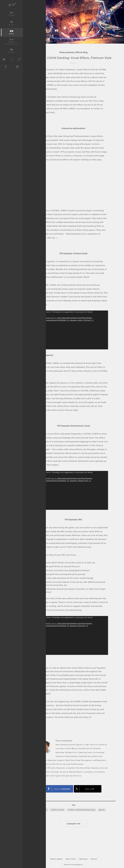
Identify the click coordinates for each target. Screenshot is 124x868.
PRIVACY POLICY (71, 859)
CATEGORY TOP (73, 824)
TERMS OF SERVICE (56, 859)
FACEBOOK (59, 789)
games (102, 810)
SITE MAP (94, 859)
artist (45, 810)
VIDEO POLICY (83, 859)
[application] (73, 330)
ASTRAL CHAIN (57, 810)
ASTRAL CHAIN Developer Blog (81, 810)
